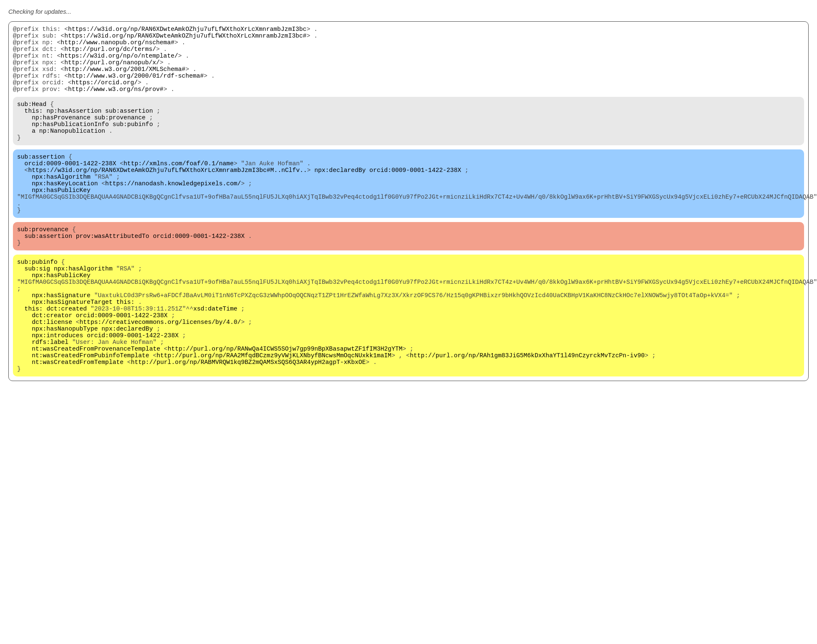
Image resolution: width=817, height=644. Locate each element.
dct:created (67, 368)
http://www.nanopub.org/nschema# (117, 47)
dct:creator (52, 376)
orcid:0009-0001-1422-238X (71, 193)
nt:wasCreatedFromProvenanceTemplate (96, 418)
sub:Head (32, 122)
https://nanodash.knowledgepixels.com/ (173, 218)
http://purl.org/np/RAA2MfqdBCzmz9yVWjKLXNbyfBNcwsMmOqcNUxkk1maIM (274, 427)
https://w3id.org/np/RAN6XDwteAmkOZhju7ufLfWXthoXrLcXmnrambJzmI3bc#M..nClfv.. (167, 201)
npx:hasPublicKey (61, 226)
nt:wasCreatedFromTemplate (78, 435)
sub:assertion (129, 130)
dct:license (52, 385)
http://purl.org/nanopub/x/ (112, 72)
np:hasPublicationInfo (70, 147)
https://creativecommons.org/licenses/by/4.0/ (160, 385)
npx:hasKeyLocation (65, 218)
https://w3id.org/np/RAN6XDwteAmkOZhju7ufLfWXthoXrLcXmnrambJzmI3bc (187, 30)
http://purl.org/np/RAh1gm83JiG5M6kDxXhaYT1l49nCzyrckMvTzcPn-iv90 (527, 427)
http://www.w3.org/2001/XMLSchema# (125, 80)
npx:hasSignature (61, 351)
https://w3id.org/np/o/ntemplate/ (119, 63)
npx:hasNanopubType (65, 393)
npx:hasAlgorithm (61, 210)
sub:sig (38, 318)
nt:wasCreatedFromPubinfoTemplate (90, 427)
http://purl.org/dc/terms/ (110, 55)
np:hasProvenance (61, 139)
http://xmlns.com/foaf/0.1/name (179, 193)
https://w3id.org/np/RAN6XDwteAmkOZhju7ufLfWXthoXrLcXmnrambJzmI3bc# (185, 38)
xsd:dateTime (215, 368)
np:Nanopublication (72, 155)
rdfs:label (50, 410)
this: (34, 130)
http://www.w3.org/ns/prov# (116, 105)
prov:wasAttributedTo (113, 280)
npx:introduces (57, 402)
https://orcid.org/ (105, 97)
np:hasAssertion (74, 130)
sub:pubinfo (133, 147)
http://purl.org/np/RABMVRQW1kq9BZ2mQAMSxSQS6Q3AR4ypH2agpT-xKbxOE (248, 435)
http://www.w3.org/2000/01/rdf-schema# (136, 88)
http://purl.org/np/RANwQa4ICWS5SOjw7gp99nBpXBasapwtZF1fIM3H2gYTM (285, 418)
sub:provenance (120, 139)
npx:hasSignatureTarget (72, 360)
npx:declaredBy (340, 201)
